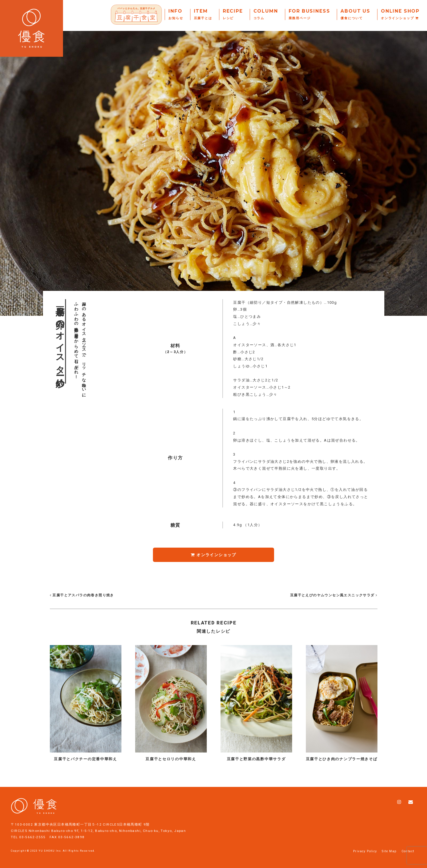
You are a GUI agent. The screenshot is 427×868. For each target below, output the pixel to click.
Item (203, 14)
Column (266, 14)
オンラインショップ (213, 555)
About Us (355, 14)
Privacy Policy (365, 851)
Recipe (233, 14)
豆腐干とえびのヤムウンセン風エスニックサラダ (333, 595)
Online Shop (400, 14)
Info (176, 14)
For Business (309, 14)
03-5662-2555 (33, 837)
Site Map (389, 851)
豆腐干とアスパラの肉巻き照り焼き (82, 595)
